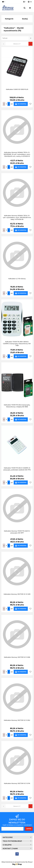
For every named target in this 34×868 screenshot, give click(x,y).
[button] (30, 2)
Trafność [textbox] (5, 38)
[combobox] (17, 38)
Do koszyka (21, 104)
